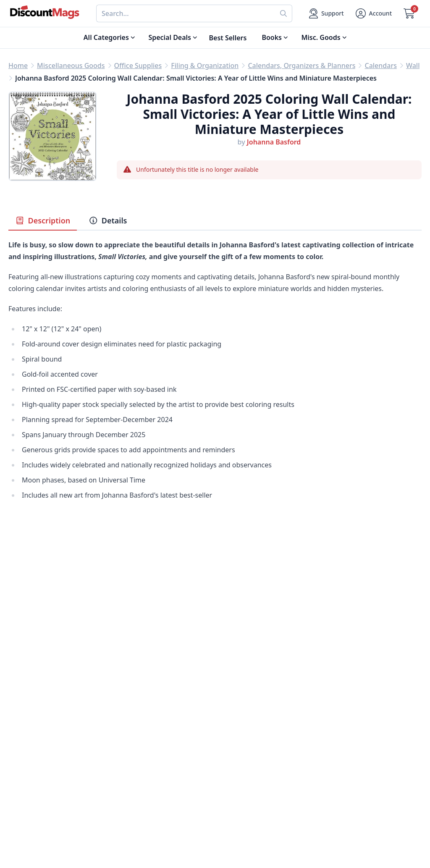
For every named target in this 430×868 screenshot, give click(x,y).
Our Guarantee (136, 719)
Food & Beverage (36, 729)
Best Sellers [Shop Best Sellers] (228, 38)
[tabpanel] (215, 384)
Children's (24, 770)
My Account (234, 709)
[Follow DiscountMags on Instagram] (151, 824)
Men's (18, 750)
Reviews (125, 740)
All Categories (31, 790)
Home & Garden (34, 740)
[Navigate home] (45, 12)
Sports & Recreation (40, 780)
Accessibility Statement (149, 790)
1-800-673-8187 (239, 781)
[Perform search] (284, 13)
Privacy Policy (133, 770)
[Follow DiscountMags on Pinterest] (134, 824)
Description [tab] (43, 220)
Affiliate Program (139, 760)
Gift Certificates (240, 740)
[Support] (326, 13)
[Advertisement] (215, 597)
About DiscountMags (145, 709)
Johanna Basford (274, 142)
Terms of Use (132, 780)
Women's (23, 760)
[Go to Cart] (409, 13)
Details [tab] (108, 220)
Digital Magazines (37, 719)
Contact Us (232, 719)
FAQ (222, 729)
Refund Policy (134, 729)
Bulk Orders (234, 750)
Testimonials (132, 750)
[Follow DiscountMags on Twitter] (118, 824)
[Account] (374, 13)
